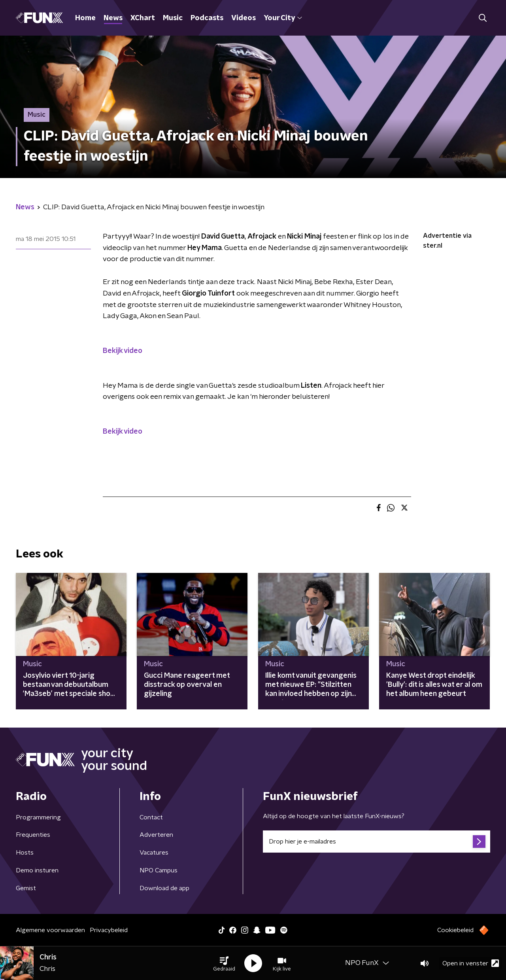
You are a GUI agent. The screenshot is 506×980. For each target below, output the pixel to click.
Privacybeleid (109, 930)
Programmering (38, 817)
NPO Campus (159, 870)
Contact (151, 817)
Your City (283, 18)
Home (85, 18)
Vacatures (154, 853)
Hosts (25, 853)
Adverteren (156, 835)
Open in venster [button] (471, 963)
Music (173, 18)
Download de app (164, 888)
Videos (244, 18)
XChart (143, 18)
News (113, 18)
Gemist (26, 888)
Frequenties (33, 835)
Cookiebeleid (455, 930)
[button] (224, 963)
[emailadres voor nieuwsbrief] (377, 842)
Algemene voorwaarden (50, 930)
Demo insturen (37, 870)
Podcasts (207, 18)
